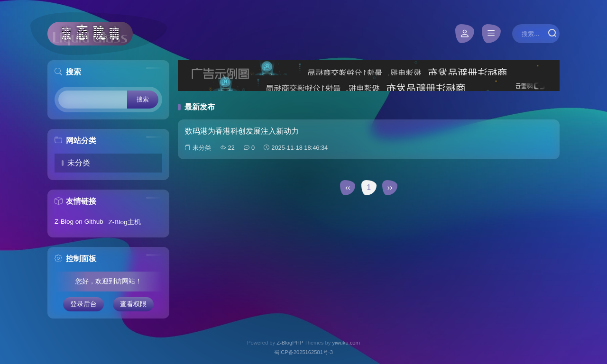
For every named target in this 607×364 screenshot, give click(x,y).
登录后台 (83, 304)
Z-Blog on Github (79, 222)
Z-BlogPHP (290, 343)
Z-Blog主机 (125, 222)
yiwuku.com (346, 343)
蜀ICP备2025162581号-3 (303, 352)
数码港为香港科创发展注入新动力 (242, 131)
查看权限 (133, 304)
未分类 (79, 163)
